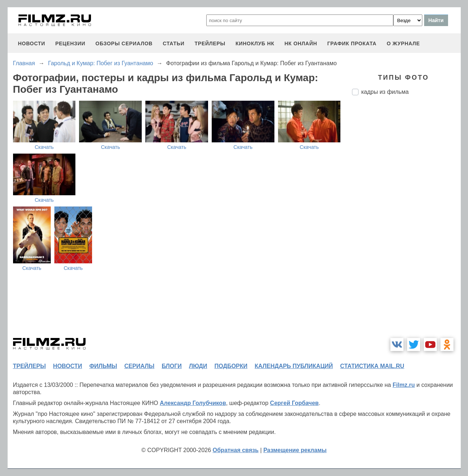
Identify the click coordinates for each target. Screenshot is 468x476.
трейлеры (210, 43)
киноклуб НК (255, 43)
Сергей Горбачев (294, 403)
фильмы (103, 366)
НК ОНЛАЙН (301, 43)
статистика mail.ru (372, 366)
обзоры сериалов (124, 43)
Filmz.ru (404, 385)
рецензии (70, 43)
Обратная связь (236, 450)
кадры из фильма (385, 92)
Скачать (44, 147)
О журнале (403, 43)
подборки (231, 366)
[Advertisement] (406, 222)
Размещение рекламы (295, 450)
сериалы (139, 366)
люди (198, 366)
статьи (174, 43)
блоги (172, 366)
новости (32, 43)
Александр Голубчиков (193, 403)
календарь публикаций (294, 366)
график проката (352, 43)
